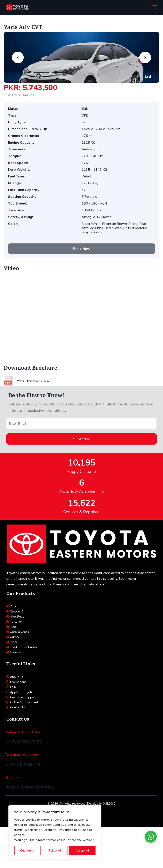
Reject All (55, 850)
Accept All (82, 850)
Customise (27, 850)
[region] (55, 832)
